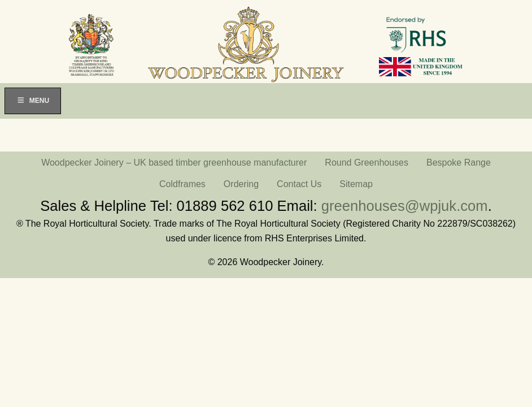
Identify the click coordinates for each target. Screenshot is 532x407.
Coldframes (182, 184)
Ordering (241, 184)
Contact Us (299, 184)
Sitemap (356, 184)
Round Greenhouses (367, 163)
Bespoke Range (459, 163)
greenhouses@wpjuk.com (405, 206)
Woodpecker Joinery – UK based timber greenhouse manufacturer (174, 163)
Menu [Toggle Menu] (33, 101)
